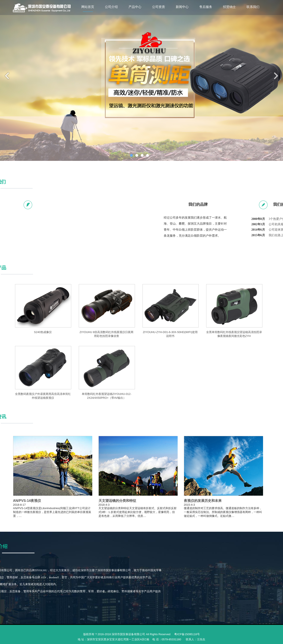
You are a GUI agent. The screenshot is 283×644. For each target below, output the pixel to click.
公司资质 (159, 7)
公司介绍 (111, 7)
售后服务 (206, 7)
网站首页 (88, 7)
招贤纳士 (229, 7)
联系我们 (253, 7)
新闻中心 (182, 7)
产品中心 (135, 7)
